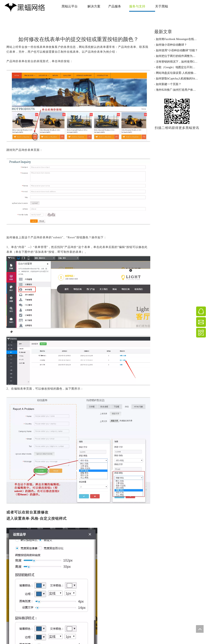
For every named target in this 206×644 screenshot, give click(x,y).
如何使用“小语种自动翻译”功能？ (177, 50)
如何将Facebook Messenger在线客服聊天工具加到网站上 (177, 39)
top (200, 629)
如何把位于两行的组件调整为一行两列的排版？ (177, 56)
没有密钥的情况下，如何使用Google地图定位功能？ (177, 62)
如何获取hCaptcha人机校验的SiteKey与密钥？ (177, 79)
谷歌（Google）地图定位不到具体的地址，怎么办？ (177, 67)
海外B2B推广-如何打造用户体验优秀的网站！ (177, 90)
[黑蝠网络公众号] (177, 111)
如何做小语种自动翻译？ (171, 45)
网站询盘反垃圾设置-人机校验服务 (177, 73)
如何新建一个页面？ (169, 84)
